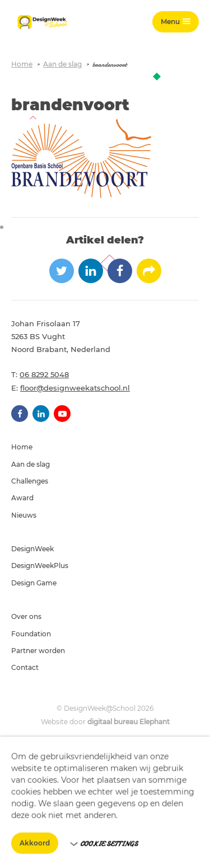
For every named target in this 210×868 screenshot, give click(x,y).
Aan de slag (62, 64)
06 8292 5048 (44, 374)
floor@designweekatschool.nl (75, 388)
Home (22, 64)
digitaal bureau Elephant (129, 722)
